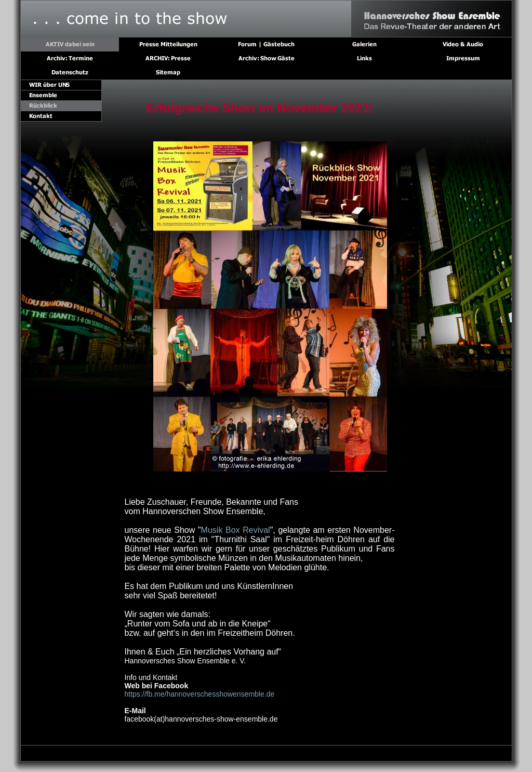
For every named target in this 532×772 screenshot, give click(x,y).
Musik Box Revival (236, 530)
